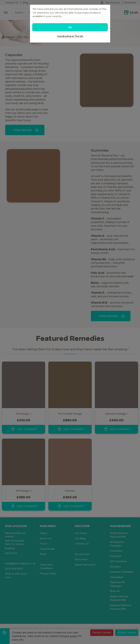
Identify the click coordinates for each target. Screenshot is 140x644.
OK (70, 27)
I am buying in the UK (70, 36)
